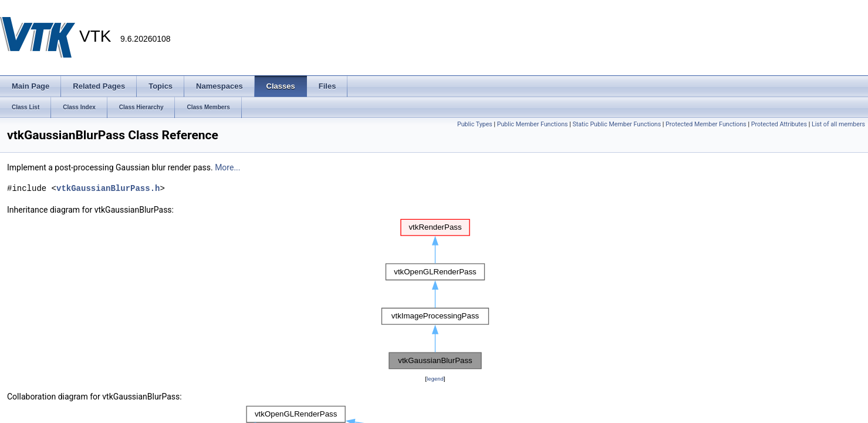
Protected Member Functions (706, 124)
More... (227, 167)
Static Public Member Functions (617, 124)
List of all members (838, 124)
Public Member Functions (533, 124)
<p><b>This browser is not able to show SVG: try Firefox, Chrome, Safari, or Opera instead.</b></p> (435, 294)
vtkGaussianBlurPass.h (108, 188)
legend (435, 379)
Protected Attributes (779, 124)
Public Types (475, 124)
